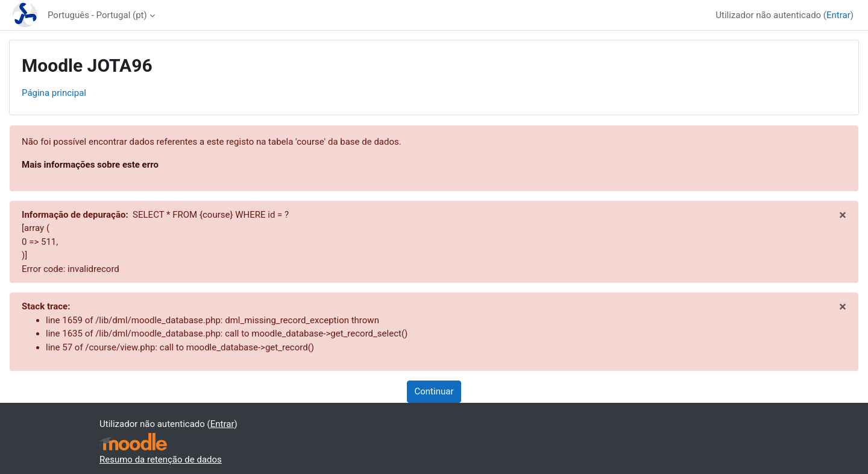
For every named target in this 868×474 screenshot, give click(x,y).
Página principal (54, 93)
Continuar (434, 391)
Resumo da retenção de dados (161, 460)
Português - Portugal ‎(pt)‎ (97, 15)
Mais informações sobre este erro (90, 165)
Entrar (838, 15)
